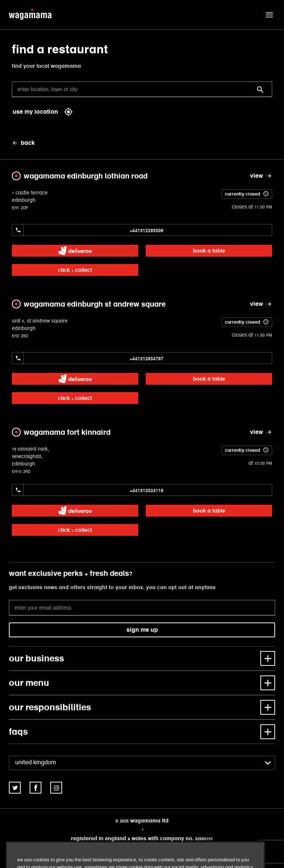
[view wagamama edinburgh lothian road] (261, 176)
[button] (269, 15)
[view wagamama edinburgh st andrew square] (261, 304)
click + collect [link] (75, 270)
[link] (75, 251)
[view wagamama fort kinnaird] (261, 432)
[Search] (260, 90)
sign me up (142, 630)
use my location (43, 112)
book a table (209, 251)
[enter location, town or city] (142, 89)
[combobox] (142, 763)
